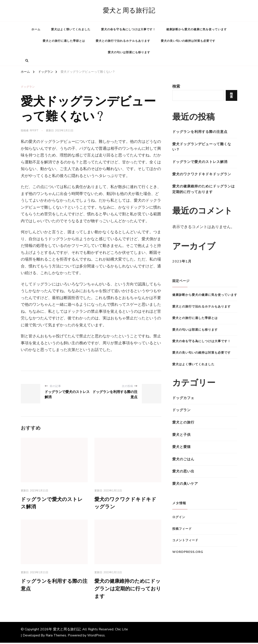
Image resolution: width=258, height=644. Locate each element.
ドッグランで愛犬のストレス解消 (200, 162)
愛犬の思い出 (183, 471)
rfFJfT (34, 130)
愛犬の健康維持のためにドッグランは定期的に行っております (126, 590)
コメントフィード (185, 540)
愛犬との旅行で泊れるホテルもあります (123, 41)
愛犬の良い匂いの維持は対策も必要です (188, 41)
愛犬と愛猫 (181, 447)
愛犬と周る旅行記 (129, 11)
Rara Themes (56, 637)
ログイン (179, 517)
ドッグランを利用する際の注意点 (200, 132)
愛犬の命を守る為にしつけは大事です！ (128, 29)
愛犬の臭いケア (185, 484)
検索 (176, 86)
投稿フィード (182, 529)
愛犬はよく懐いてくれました (71, 29)
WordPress (96, 637)
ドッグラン (28, 87)
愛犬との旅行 (183, 422)
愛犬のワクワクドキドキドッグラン (202, 174)
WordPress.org (188, 552)
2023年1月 (182, 261)
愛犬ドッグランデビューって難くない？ (202, 147)
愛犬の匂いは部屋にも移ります (129, 52)
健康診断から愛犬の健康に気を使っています (197, 29)
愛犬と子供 (181, 435)
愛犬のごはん (183, 459)
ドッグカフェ (183, 398)
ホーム (36, 29)
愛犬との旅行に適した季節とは (64, 41)
